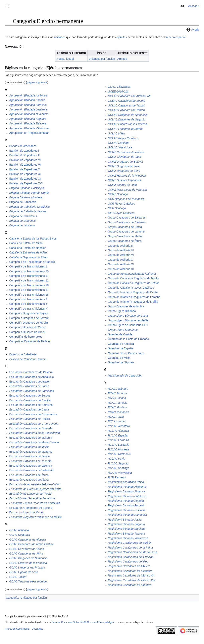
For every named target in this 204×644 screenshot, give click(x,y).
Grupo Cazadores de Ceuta (125, 227)
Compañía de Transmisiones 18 (29, 295)
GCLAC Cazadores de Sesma (126, 101)
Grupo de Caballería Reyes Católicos (131, 288)
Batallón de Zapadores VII (25, 165)
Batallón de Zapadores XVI (26, 183)
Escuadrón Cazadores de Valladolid (31, 470)
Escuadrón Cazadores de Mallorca (31, 438)
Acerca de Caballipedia (17, 629)
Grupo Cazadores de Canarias (127, 222)
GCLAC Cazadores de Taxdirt (126, 105)
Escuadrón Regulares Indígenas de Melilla (35, 517)
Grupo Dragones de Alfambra (126, 306)
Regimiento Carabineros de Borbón (130, 543)
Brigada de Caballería (23, 202)
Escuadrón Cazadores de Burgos (30, 396)
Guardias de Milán (119, 358)
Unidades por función (102, 59)
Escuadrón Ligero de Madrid (27, 512)
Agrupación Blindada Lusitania (28, 109)
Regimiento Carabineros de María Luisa (132, 552)
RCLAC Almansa (118, 431)
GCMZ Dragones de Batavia (125, 162)
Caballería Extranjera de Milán (28, 252)
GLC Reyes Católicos (121, 213)
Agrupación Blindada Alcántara (28, 95)
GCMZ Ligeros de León (122, 185)
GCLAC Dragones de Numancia (128, 115)
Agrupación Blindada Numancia (29, 114)
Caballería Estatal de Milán (26, 243)
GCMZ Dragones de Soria (124, 171)
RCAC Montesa (117, 407)
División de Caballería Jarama (28, 359)
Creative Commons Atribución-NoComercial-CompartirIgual (83, 622)
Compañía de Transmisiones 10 (29, 271)
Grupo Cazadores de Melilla (125, 236)
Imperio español (175, 37)
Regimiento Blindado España (126, 501)
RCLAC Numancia (119, 454)
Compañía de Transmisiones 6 (28, 304)
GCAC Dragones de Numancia (28, 558)
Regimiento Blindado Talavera (126, 534)
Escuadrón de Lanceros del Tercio (30, 494)
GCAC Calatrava (20, 535)
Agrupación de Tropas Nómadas (29, 133)
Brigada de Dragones (22, 221)
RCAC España (117, 398)
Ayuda (192, 30)
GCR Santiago (117, 208)
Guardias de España (121, 348)
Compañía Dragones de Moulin (28, 323)
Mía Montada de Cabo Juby (125, 376)
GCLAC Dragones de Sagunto (127, 119)
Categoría (12, 598)
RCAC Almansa (118, 393)
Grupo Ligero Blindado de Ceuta (128, 316)
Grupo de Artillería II (120, 246)
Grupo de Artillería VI (121, 250)
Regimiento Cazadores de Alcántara (130, 571)
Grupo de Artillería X (120, 260)
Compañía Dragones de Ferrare (29, 318)
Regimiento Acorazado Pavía (126, 482)
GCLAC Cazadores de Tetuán (126, 110)
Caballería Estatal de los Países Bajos (33, 239)
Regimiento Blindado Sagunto (126, 524)
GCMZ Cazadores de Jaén (124, 157)
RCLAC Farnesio (118, 440)
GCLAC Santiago (118, 143)
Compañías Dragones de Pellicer (30, 341)
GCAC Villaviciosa (119, 87)
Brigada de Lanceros (22, 225)
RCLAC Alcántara (119, 426)
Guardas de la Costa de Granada (128, 339)
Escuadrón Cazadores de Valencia (31, 466)
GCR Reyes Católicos (121, 204)
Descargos (37, 629)
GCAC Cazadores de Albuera (27, 540)
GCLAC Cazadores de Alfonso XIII (129, 96)
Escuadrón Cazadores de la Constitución (34, 433)
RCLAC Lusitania (118, 445)
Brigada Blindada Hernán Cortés (29, 193)
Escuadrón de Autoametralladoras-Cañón (35, 484)
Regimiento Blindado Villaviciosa (128, 538)
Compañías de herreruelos (26, 337)
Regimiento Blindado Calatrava (127, 496)
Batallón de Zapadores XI (25, 174)
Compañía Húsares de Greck (27, 332)
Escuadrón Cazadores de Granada (31, 428)
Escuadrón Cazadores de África (29, 475)
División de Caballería (23, 354)
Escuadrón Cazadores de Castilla (30, 400)
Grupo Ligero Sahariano (123, 330)
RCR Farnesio (117, 477)
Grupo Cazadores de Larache (126, 232)
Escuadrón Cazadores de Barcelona (32, 391)
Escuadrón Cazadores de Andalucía (31, 377)
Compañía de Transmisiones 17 (29, 290)
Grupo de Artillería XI (121, 264)
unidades (60, 37)
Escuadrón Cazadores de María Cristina (34, 442)
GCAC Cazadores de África (26, 554)
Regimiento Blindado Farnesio (127, 505)
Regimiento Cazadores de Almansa (130, 585)
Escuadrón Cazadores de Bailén (29, 386)
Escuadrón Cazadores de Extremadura (33, 414)
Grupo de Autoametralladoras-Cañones (132, 274)
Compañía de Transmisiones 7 (28, 309)
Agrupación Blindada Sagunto (28, 119)
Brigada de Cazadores (23, 216)
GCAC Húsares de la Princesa (28, 563)
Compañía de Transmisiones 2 (28, 299)
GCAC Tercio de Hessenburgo (28, 581)
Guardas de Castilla (120, 334)
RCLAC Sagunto (118, 463)
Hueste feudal (65, 59)
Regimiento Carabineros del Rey (128, 562)
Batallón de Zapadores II (24, 155)
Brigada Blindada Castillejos (26, 188)
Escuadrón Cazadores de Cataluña (31, 405)
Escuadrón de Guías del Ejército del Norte (35, 489)
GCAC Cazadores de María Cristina (31, 544)
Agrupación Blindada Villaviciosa (29, 128)
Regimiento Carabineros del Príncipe (131, 557)
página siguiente (37, 82)
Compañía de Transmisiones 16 (29, 285)
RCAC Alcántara (118, 389)
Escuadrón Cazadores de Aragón (30, 382)
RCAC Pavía (116, 417)
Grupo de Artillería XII (121, 269)
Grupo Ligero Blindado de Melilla (128, 320)
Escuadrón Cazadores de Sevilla (29, 456)
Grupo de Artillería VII (121, 255)
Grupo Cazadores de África (125, 241)
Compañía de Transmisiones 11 (29, 276)
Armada (122, 59)
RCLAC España (118, 435)
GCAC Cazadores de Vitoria (27, 549)
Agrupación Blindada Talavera (28, 123)
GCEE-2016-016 (118, 91)
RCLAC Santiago (118, 468)
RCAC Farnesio (118, 403)
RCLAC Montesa (118, 449)
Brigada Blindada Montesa (25, 197)
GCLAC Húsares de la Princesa (127, 124)
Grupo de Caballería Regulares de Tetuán (134, 283)
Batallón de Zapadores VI (25, 160)
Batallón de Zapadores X (25, 169)
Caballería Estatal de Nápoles (28, 248)
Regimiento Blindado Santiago (127, 529)
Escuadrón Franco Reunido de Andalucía (35, 503)
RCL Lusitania (117, 421)
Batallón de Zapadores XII (25, 179)
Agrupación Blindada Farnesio (28, 105)
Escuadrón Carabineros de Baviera (31, 372)
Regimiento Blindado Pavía (125, 520)
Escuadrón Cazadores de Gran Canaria (34, 424)
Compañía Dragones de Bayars (29, 313)
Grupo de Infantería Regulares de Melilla (133, 302)
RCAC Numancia (118, 412)
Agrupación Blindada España (27, 100)
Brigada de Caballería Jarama (28, 211)
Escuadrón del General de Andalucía (32, 498)
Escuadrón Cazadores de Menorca (31, 452)
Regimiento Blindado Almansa (126, 491)
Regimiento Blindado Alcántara (127, 487)
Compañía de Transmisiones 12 (29, 280)
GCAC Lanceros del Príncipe (27, 567)
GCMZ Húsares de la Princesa (127, 176)
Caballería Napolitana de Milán (28, 257)
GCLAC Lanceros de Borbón (126, 129)
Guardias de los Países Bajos (126, 353)
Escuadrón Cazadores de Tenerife (30, 461)
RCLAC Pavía (116, 459)
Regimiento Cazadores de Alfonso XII (131, 575)
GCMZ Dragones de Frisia (124, 166)
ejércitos (122, 37)
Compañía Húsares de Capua (28, 327)
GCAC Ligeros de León (24, 572)
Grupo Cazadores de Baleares (127, 218)
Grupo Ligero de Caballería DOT (128, 325)
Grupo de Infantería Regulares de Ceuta (133, 292)
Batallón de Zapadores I (24, 151)
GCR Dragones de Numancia (126, 199)
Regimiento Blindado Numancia (127, 515)
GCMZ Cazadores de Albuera (126, 152)
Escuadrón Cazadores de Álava (29, 480)
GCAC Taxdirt (18, 577)
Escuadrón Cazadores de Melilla (29, 447)
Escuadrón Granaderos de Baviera (31, 508)
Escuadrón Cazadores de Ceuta (29, 409)
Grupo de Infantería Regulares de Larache (134, 297)
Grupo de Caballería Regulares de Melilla (133, 278)
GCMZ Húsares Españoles (124, 180)
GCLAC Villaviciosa (120, 147)
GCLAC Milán (116, 133)
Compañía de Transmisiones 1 (28, 266)
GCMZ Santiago (118, 194)
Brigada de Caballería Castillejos (29, 207)
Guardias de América (121, 344)
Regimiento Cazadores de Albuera (129, 566)
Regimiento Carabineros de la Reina (130, 548)
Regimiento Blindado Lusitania (127, 510)
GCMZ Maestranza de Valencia (127, 190)
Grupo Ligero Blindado (122, 311)
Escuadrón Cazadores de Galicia (30, 419)
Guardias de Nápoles (121, 362)
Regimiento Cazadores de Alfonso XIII (131, 580)
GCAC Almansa (19, 530)
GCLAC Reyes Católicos (123, 138)
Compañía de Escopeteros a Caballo (32, 262)
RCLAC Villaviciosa (120, 473)
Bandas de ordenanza (23, 146)
